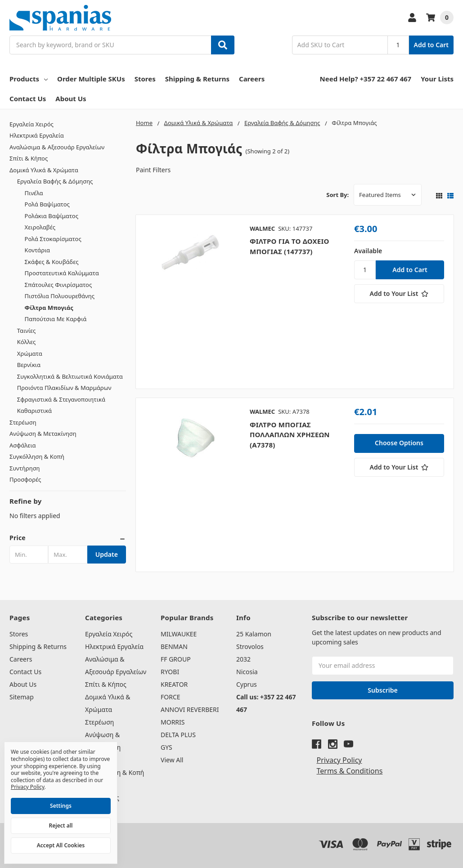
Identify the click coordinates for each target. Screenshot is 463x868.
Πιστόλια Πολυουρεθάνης (60, 296)
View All (172, 760)
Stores (145, 79)
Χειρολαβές (40, 227)
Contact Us (28, 98)
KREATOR (174, 684)
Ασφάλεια (23, 445)
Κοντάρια (38, 250)
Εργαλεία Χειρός (31, 124)
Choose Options (399, 443)
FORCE (171, 697)
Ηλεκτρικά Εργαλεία (37, 135)
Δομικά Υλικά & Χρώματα (44, 170)
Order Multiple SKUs (91, 79)
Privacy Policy (339, 760)
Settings (61, 806)
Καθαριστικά (34, 411)
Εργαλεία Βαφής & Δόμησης (55, 181)
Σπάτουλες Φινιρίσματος (58, 285)
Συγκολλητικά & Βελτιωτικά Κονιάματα (70, 376)
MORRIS (173, 722)
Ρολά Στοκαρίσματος (53, 239)
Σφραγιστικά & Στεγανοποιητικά (61, 399)
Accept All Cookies (61, 845)
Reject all (61, 825)
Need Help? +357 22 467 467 (366, 79)
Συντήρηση (25, 468)
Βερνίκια (29, 365)
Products (29, 79)
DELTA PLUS (178, 735)
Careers (252, 79)
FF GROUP (176, 659)
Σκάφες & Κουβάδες (52, 262)
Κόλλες (26, 342)
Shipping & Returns (197, 79)
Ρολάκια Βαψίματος (52, 216)
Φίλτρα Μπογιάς (49, 308)
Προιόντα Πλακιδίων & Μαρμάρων (64, 388)
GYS (166, 747)
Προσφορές (25, 479)
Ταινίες (27, 331)
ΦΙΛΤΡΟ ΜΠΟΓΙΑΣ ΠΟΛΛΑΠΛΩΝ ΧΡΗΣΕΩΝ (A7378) (290, 435)
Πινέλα (34, 193)
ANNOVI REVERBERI (190, 709)
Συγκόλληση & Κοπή (37, 456)
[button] (68, 538)
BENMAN (174, 647)
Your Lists (437, 79)
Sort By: (337, 195)
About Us (71, 98)
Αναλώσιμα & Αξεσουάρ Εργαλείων (57, 147)
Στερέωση (23, 422)
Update (107, 554)
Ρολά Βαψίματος (47, 204)
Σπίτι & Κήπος (29, 158)
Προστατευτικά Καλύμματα (62, 273)
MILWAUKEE (179, 634)
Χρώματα (30, 353)
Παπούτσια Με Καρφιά (56, 319)
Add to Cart (431, 45)
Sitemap (22, 697)
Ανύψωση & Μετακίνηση (43, 434)
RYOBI (170, 672)
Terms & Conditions (350, 771)
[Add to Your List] (399, 294)
